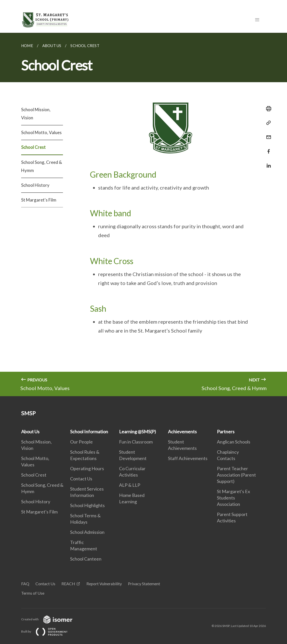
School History (35, 185)
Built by (48, 631)
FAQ (25, 584)
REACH (68, 584)
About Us (30, 432)
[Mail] (267, 134)
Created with (51, 619)
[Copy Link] (267, 123)
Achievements (182, 432)
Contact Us (81, 479)
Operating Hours (87, 468)
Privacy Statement (144, 584)
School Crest (33, 147)
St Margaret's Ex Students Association (233, 498)
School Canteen (86, 559)
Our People (81, 442)
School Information (89, 432)
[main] (143, 214)
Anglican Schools (234, 442)
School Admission (87, 532)
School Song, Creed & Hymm (42, 166)
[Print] (267, 109)
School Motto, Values (41, 132)
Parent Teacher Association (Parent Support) (236, 475)
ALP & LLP (130, 485)
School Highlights (87, 505)
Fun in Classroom (136, 442)
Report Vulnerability (104, 584)
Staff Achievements (188, 458)
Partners (226, 432)
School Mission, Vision (36, 114)
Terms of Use (33, 593)
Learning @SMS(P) (138, 432)
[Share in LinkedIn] (267, 162)
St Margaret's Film (39, 200)
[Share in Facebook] (267, 148)
